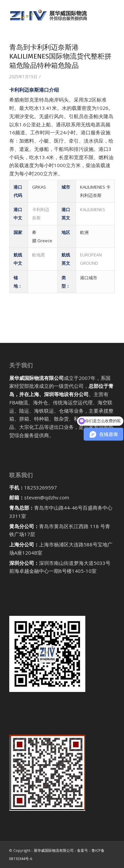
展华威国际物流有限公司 (54, 850)
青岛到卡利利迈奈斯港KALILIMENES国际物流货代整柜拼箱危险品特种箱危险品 (60, 56)
